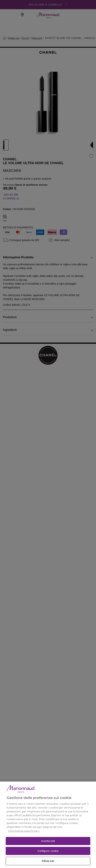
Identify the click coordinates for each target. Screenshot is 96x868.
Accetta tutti (48, 845)
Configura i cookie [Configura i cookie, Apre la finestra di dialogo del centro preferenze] (48, 855)
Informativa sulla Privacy (24, 834)
